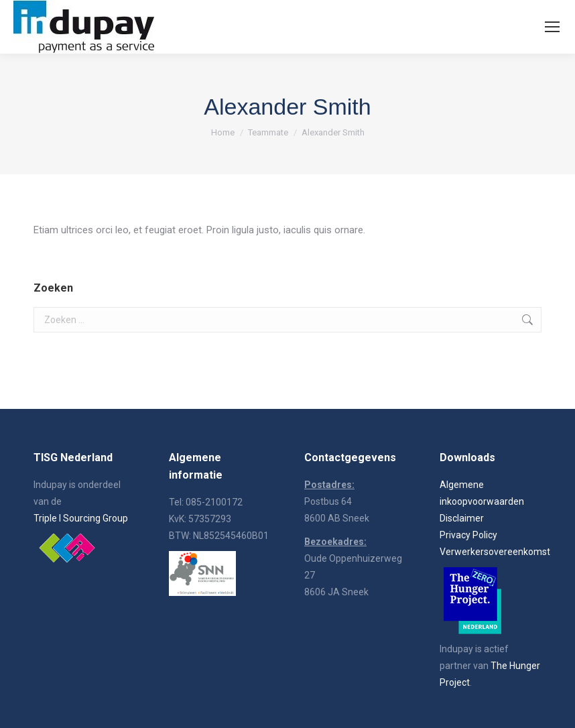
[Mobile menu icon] (552, 27)
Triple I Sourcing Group (81, 518)
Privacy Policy (468, 535)
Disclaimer (462, 518)
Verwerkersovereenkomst (495, 552)
